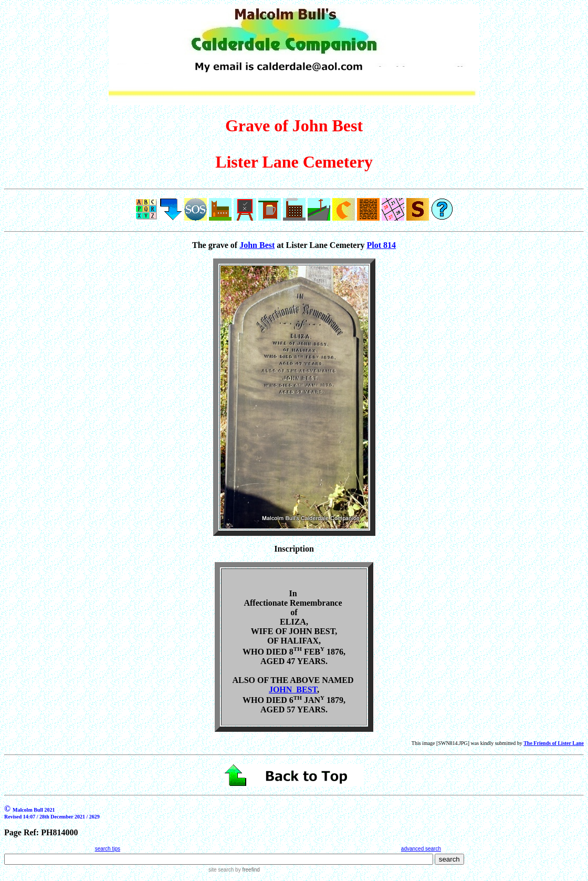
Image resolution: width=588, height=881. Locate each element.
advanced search (421, 849)
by (246, 870)
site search (221, 870)
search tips (108, 849)
